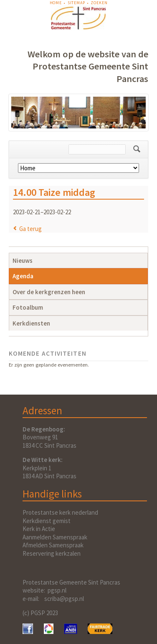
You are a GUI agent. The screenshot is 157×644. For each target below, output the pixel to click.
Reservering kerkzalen (52, 553)
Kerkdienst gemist (47, 521)
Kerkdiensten (31, 323)
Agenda (23, 276)
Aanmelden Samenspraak (55, 537)
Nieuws (23, 260)
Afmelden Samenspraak (53, 545)
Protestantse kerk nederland (60, 512)
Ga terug (30, 229)
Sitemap (76, 3)
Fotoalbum (28, 307)
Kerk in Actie (39, 529)
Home (56, 3)
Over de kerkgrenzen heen (49, 292)
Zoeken (99, 3)
